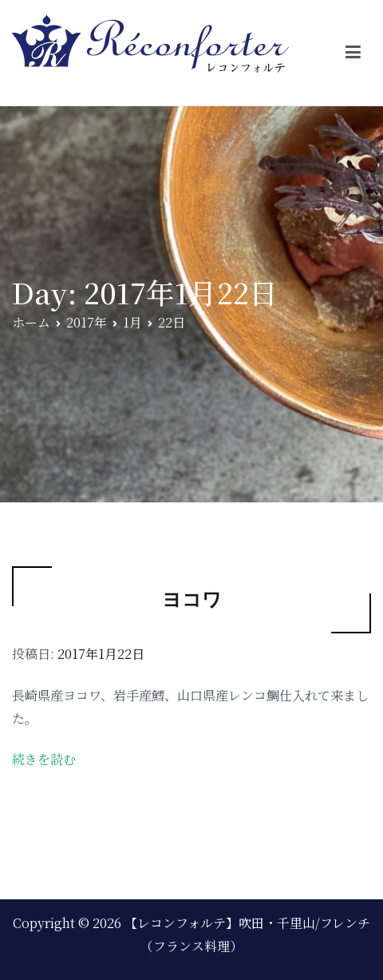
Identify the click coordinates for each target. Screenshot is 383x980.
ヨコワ (192, 599)
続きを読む (44, 759)
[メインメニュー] (353, 53)
